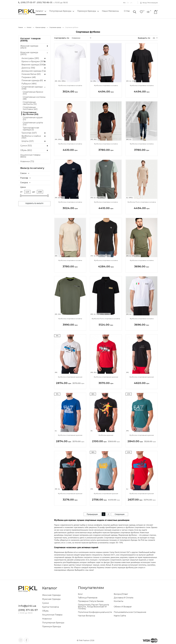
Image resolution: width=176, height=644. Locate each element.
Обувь (45, 611)
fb (26, 640)
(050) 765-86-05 (44, 2)
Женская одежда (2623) (29, 47)
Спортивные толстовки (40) (30, 108)
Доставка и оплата (124, 598)
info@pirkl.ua (27, 606)
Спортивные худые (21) (33, 119)
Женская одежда (51, 595)
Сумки (46, 603)
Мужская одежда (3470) (29, 53)
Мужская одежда (51, 599)
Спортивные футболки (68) (31, 113)
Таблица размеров (88, 598)
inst (21, 640)
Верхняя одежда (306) (33, 65)
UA (131, 3)
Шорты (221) (28, 141)
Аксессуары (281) (30, 58)
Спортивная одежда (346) (32, 88)
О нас (127, 11)
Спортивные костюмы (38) (34, 98)
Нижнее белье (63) (31, 74)
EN (128, 3)
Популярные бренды (60, 11)
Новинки (47, 619)
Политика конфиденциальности (95, 612)
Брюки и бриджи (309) (33, 62)
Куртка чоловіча (50, 607)
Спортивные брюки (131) (33, 93)
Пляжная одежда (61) (32, 81)
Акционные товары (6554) (30, 156)
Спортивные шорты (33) (33, 124)
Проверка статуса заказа (91, 601)
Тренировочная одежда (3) (31, 129)
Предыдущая (92, 514)
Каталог (39, 11)
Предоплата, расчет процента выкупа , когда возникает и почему (93, 607)
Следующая (120, 514)
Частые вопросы (87, 616)
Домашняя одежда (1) (33, 71)
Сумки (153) (26, 146)
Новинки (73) (27, 161)
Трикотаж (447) (29, 133)
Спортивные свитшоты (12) (30, 103)
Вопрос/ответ (121, 594)
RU (124, 3)
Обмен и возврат (123, 607)
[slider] (21, 196)
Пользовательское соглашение (130, 612)
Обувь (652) (26, 150)
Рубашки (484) (29, 84)
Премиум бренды (87, 11)
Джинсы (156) (28, 68)
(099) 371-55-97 (28, 2)
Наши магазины (110, 11)
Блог (80, 594)
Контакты (119, 601)
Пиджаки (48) (29, 77)
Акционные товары (52, 615)
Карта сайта (120, 616)
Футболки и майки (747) (31, 137)
